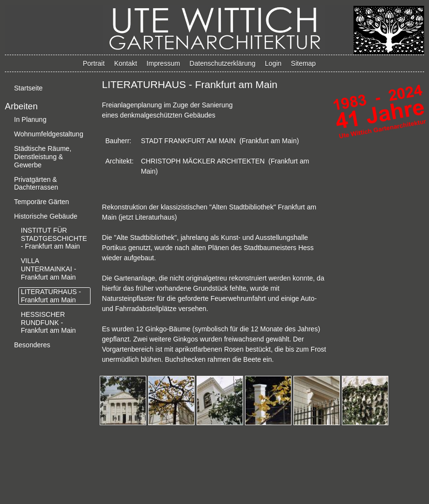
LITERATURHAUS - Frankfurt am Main (51, 296)
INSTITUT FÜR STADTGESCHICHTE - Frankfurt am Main (54, 238)
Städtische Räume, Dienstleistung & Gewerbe (43, 157)
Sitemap (303, 63)
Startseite (28, 88)
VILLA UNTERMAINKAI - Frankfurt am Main (48, 269)
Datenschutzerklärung (222, 63)
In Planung (30, 119)
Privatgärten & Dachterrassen (36, 184)
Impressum (163, 63)
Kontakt (126, 63)
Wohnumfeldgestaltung (49, 134)
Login (273, 63)
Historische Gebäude (46, 216)
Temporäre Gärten (42, 202)
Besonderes (32, 345)
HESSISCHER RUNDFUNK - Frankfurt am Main (48, 323)
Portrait (94, 63)
